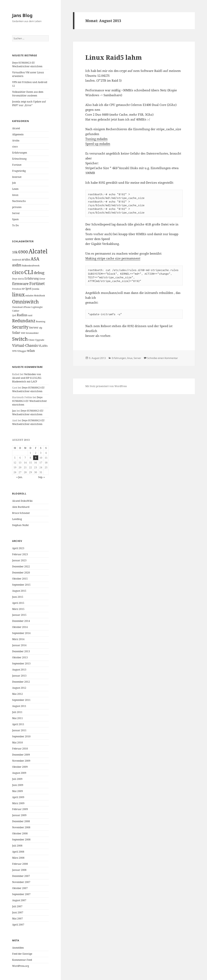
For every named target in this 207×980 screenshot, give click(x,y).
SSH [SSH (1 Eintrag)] (23, 333)
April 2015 (18, 603)
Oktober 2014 (20, 627)
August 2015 (19, 591)
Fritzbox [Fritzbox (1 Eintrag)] (17, 289)
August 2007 (19, 900)
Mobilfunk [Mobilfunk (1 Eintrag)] (39, 296)
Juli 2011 (17, 712)
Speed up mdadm (98, 144)
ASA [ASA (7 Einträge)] (35, 259)
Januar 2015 (19, 615)
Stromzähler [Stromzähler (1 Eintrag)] (32, 333)
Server (16, 213)
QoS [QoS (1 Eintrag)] (14, 315)
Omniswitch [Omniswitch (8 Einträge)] (25, 302)
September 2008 (21, 840)
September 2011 (21, 700)
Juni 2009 (18, 785)
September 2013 (21, 663)
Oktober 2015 (20, 579)
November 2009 (21, 761)
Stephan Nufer (21, 525)
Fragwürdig (19, 171)
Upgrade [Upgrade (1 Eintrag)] (40, 340)
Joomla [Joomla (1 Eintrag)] (36, 289)
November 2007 (21, 882)
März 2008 (18, 858)
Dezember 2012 (21, 682)
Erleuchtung (19, 159)
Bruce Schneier (21, 513)
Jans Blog (22, 15)
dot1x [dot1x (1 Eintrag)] (21, 279)
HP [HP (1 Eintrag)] (23, 289)
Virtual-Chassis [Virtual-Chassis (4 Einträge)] (25, 345)
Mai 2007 (17, 919)
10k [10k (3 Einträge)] (15, 252)
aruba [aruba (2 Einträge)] (26, 259)
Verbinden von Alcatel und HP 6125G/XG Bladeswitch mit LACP (27, 378)
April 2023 (18, 548)
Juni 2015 (18, 597)
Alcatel (16, 128)
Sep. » (41, 477)
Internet (17, 177)
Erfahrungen (20, 153)
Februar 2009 (20, 809)
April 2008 (18, 852)
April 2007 (18, 925)
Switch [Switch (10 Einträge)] (20, 339)
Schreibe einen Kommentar (163, 358)
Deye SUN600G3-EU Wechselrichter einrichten (27, 65)
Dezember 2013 (21, 651)
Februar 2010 (20, 749)
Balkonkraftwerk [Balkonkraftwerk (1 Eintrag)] (31, 266)
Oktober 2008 (20, 833)
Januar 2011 (19, 730)
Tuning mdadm (96, 139)
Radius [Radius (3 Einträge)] (22, 315)
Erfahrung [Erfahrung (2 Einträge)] (32, 278)
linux (15, 195)
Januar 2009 (19, 815)
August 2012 (19, 688)
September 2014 (21, 633)
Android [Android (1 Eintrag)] (17, 260)
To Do (15, 225)
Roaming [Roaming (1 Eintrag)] (41, 321)
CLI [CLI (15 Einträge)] (29, 272)
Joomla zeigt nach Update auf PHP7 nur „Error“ (29, 103)
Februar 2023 (20, 554)
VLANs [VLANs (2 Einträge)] (43, 346)
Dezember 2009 (21, 755)
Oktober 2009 (20, 767)
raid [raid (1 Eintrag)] (30, 315)
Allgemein (18, 134)
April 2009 (18, 797)
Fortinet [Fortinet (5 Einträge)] (37, 283)
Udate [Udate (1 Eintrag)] (31, 340)
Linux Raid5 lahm (114, 57)
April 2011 (18, 724)
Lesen (15, 189)
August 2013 (19, 670)
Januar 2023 (19, 560)
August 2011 (19, 706)
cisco (15, 147)
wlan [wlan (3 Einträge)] (31, 351)
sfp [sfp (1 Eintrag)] (41, 328)
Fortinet (17, 165)
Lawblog (17, 519)
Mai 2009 (17, 791)
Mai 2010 (17, 742)
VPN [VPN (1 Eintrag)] (14, 351)
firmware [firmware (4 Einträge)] (20, 284)
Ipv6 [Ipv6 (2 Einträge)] (29, 289)
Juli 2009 (17, 779)
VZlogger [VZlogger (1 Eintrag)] (22, 351)
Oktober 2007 (20, 888)
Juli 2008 (17, 846)
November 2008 (21, 827)
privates (17, 207)
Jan (14, 411)
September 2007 (21, 894)
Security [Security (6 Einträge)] (20, 327)
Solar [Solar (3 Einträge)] (16, 333)
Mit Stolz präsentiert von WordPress (106, 386)
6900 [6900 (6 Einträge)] (23, 252)
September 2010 (21, 736)
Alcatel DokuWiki (22, 501)
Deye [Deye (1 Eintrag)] (15, 279)
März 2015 (18, 609)
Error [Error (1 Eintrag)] (42, 279)
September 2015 (21, 585)
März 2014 (18, 639)
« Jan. (20, 477)
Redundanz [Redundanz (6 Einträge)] (24, 321)
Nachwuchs (19, 201)
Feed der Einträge (22, 954)
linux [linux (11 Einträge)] (18, 294)
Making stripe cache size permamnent (113, 258)
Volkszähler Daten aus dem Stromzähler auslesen (28, 94)
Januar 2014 (19, 645)
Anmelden (18, 948)
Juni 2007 (18, 912)
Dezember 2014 (21, 621)
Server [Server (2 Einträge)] (34, 327)
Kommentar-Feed (22, 960)
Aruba (16, 140)
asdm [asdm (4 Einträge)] (17, 265)
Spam (15, 219)
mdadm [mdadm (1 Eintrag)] (29, 296)
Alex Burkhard (21, 507)
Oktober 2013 (20, 657)
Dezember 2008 (21, 821)
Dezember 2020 (21, 573)
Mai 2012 (17, 694)
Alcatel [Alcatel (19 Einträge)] (38, 251)
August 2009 (19, 773)
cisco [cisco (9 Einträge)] (18, 272)
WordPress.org (21, 966)
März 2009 (18, 803)
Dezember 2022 (21, 566)
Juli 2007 (17, 906)
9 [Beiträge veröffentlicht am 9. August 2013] (36, 458)
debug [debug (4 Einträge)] (39, 273)
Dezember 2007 (21, 876)
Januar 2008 (19, 870)
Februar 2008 (20, 864)
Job (14, 183)
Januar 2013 (19, 676)
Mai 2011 (17, 718)
